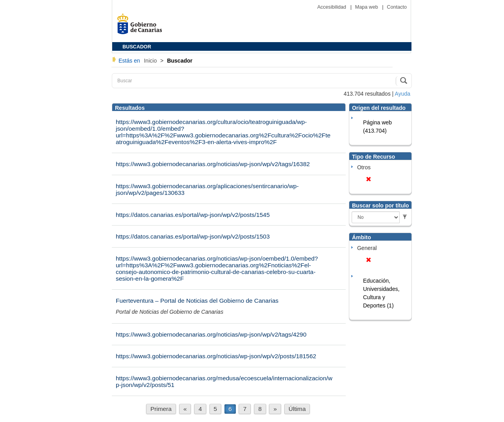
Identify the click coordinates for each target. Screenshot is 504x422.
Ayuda (403, 94)
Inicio (151, 61)
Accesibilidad (333, 7)
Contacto (397, 7)
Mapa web (367, 7)
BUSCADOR (137, 47)
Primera (161, 409)
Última (297, 409)
